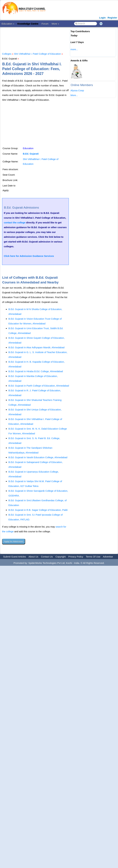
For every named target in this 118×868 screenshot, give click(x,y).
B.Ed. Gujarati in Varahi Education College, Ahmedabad (38, 457)
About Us (33, 557)
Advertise (108, 557)
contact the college (15, 222)
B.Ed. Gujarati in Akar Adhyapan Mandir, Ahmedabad (36, 347)
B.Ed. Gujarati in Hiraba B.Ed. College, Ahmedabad (36, 371)
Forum (45, 24)
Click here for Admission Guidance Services (29, 256)
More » (55, 24)
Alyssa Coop (77, 90)
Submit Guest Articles (15, 557)
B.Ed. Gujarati (31, 154)
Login (102, 18)
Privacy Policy (76, 557)
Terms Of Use (93, 557)
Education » (8, 24)
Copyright (61, 557)
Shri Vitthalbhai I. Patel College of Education (37, 54)
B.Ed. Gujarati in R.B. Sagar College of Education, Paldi (38, 510)
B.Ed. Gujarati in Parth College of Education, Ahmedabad (39, 386)
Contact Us (47, 557)
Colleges (7, 54)
